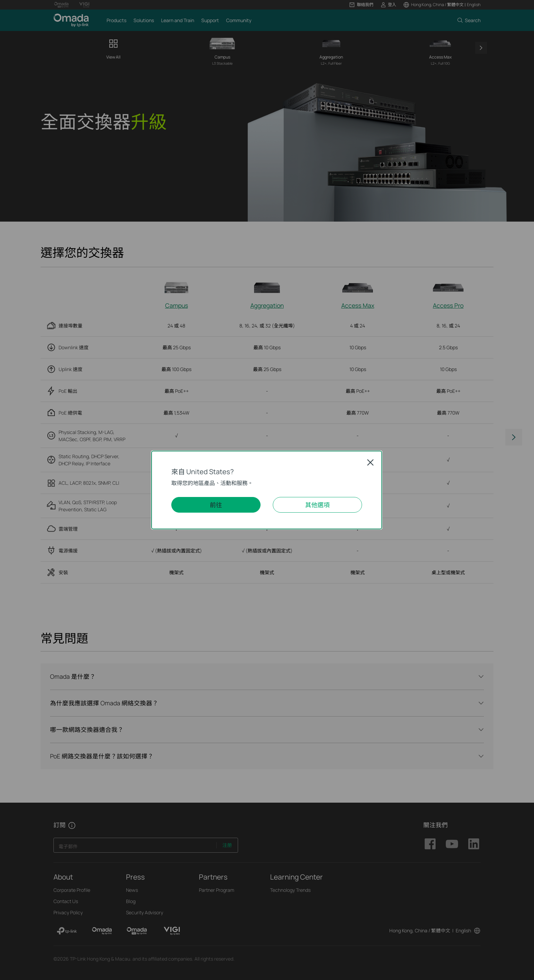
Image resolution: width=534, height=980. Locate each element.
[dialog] (267, 490)
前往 (216, 505)
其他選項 (317, 505)
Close (370, 462)
